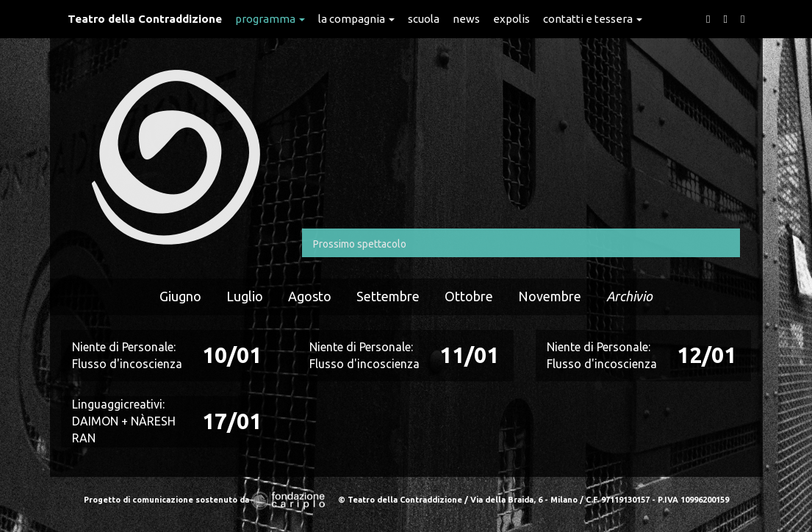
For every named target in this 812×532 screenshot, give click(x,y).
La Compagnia (356, 19)
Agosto (310, 296)
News (466, 19)
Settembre (388, 296)
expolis (511, 19)
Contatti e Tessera (593, 19)
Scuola (424, 19)
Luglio (245, 296)
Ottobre (469, 296)
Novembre (550, 296)
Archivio (629, 296)
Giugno (180, 296)
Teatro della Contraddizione (145, 19)
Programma (270, 19)
